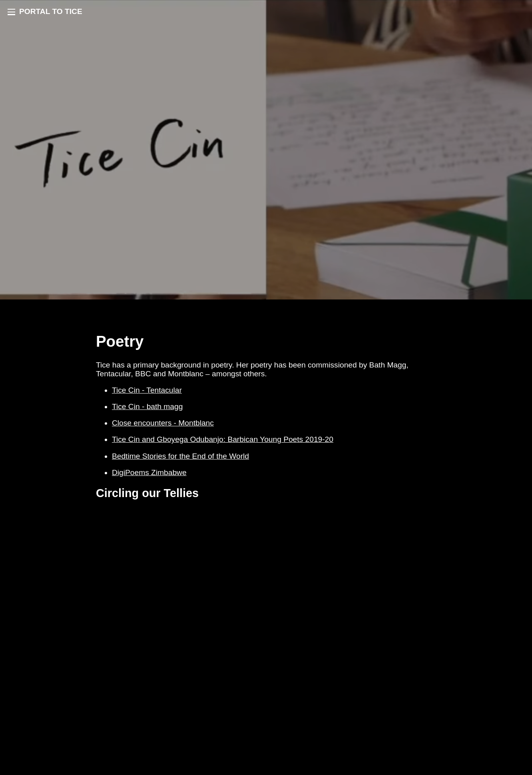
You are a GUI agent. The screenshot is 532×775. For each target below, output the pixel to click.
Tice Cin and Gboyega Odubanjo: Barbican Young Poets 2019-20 (223, 439)
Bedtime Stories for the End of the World (180, 456)
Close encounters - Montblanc (163, 423)
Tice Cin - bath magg (147, 406)
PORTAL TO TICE (51, 11)
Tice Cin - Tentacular (147, 390)
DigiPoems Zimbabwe (149, 472)
